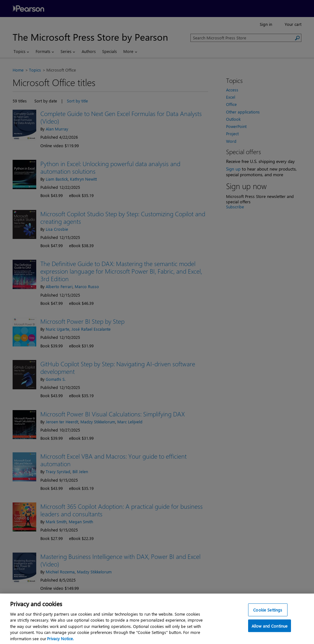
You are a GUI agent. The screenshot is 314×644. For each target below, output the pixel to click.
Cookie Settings (268, 617)
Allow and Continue (270, 633)
